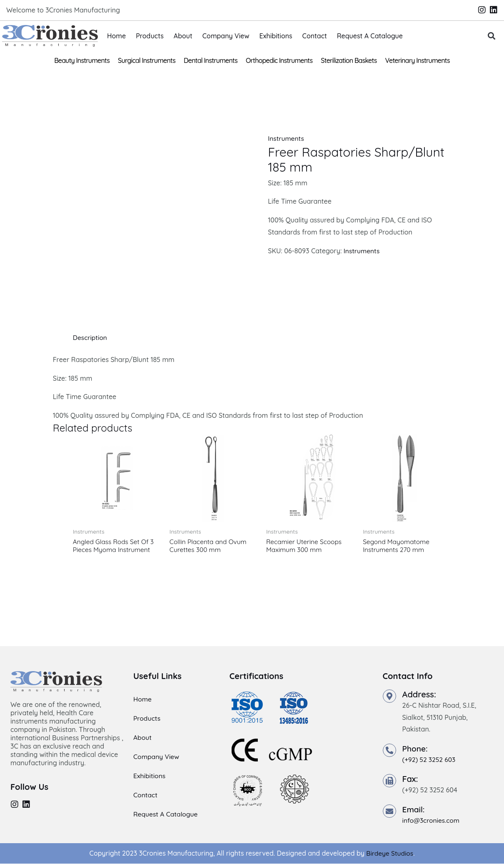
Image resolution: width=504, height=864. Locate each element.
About (183, 36)
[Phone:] (389, 751)
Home (116, 36)
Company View (226, 36)
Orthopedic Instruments (279, 60)
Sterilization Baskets (349, 60)
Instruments (286, 138)
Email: (414, 810)
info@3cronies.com (432, 821)
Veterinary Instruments (418, 60)
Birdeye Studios (390, 854)
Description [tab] (91, 337)
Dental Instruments (211, 60)
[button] (492, 36)
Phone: (416, 749)
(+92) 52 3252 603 (430, 760)
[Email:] (389, 812)
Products (150, 36)
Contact (315, 36)
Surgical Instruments (147, 60)
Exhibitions (276, 36)
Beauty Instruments (82, 60)
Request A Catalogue (370, 36)
